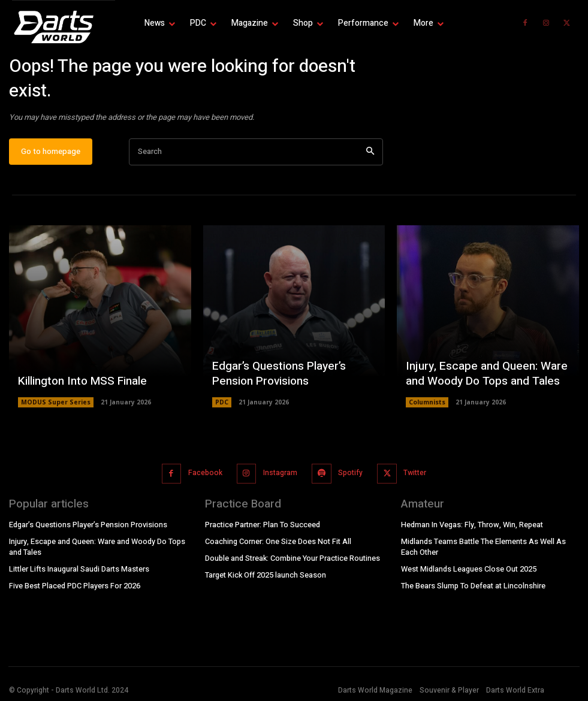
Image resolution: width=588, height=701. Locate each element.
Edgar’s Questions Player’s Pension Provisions (276, 380)
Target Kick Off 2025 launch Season (265, 575)
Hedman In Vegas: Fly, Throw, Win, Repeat (471, 527)
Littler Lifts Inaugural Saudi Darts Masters (79, 569)
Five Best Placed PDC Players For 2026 (74, 585)
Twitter (412, 476)
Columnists (427, 407)
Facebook (206, 476)
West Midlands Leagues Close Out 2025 (468, 569)
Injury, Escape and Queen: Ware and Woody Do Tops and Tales (482, 380)
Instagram (280, 476)
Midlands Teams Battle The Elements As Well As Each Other (483, 548)
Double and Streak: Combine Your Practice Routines (293, 559)
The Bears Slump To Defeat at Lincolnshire (473, 585)
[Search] (370, 157)
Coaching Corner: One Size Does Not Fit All (278, 543)
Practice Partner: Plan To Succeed (263, 527)
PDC (222, 407)
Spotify (349, 476)
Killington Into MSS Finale (79, 387)
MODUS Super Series (55, 407)
